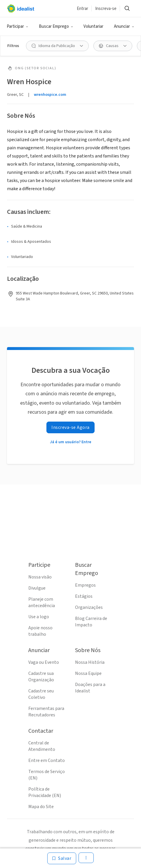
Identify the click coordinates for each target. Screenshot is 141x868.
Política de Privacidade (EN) (45, 792)
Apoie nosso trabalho (40, 631)
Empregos (85, 585)
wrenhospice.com (50, 95)
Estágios (84, 596)
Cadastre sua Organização (41, 677)
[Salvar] (62, 858)
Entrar (82, 9)
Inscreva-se (106, 9)
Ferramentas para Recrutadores (46, 712)
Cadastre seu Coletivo (41, 694)
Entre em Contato (47, 760)
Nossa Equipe (88, 673)
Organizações (89, 607)
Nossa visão (40, 577)
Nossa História (90, 662)
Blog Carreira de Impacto (91, 622)
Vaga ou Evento (44, 662)
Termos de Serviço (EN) (47, 775)
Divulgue (37, 588)
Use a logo (39, 617)
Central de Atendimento (42, 746)
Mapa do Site (41, 807)
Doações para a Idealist (90, 688)
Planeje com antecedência (42, 602)
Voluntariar (93, 26)
